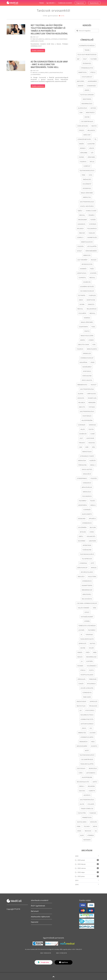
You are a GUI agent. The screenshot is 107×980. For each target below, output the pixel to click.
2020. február (81, 864)
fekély (47, 73)
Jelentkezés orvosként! (40, 900)
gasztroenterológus (56, 73)
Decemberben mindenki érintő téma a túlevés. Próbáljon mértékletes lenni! (49, 45)
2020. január (81, 860)
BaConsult (35, 911)
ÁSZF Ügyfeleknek (38, 906)
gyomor (41, 73)
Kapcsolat (35, 922)
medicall (42, 39)
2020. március (82, 868)
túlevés (41, 41)
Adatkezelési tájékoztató (40, 917)
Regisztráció (80, 3)
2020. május (81, 872)
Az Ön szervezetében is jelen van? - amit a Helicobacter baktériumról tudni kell (49, 64)
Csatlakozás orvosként (65, 3)
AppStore (63, 962)
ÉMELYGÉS (35, 39)
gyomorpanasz (63, 39)
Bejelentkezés (94, 3)
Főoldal (41, 3)
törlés (62, 16)
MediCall (48, 39)
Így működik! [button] (51, 3)
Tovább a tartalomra (38, 51)
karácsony (35, 41)
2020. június (81, 876)
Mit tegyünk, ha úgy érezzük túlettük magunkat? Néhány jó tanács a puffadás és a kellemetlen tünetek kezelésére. (49, 29)
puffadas (54, 39)
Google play (43, 962)
